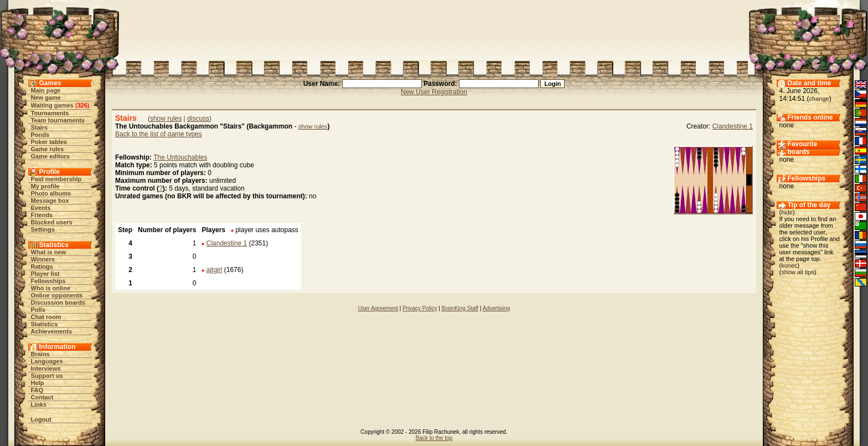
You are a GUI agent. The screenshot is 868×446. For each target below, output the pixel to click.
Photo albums (51, 193)
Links (39, 404)
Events (41, 208)
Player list (45, 274)
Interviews (46, 368)
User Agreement (378, 308)
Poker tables (49, 142)
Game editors (50, 156)
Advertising (496, 308)
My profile (45, 186)
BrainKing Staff (460, 308)
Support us (47, 376)
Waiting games (52, 105)
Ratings (42, 266)
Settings (43, 229)
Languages (47, 361)
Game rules (48, 149)
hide (787, 212)
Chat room (46, 317)
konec (789, 265)
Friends (42, 215)
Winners (43, 259)
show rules (166, 119)
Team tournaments (58, 120)
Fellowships (48, 281)
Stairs (40, 127)
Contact (42, 397)
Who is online (51, 288)
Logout (41, 419)
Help (38, 383)
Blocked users (52, 222)
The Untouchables (180, 157)
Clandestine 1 (733, 126)
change (819, 99)
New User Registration (434, 92)
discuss (198, 119)
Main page (46, 90)
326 (82, 105)
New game (46, 98)
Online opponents (57, 295)
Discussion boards (58, 303)
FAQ (37, 390)
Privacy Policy (420, 308)
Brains (40, 354)
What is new (49, 252)
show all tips (798, 272)
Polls (38, 310)
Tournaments (50, 113)
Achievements (52, 331)
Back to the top (434, 438)
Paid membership (56, 179)
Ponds (40, 135)
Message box (50, 201)
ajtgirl (215, 270)
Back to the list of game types (159, 134)
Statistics (45, 324)
